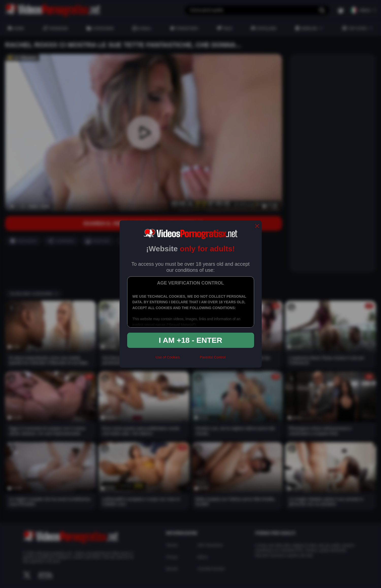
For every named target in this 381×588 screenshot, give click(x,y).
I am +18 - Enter (191, 340)
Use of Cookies (168, 357)
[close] (257, 226)
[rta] (190, 359)
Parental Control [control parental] (213, 357)
